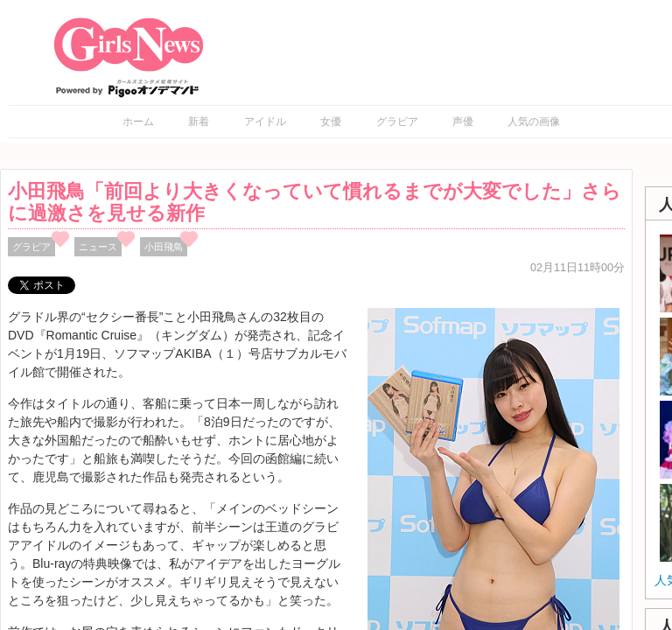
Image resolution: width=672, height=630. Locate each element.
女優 (331, 122)
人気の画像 (534, 122)
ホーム (138, 122)
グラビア (397, 122)
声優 (463, 122)
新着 (199, 122)
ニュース (98, 247)
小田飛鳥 (164, 247)
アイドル (265, 122)
